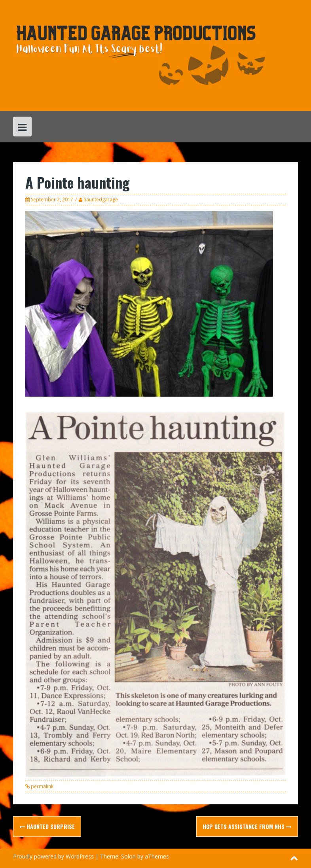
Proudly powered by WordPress (53, 856)
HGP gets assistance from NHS (247, 826)
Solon (128, 856)
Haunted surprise (47, 826)
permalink (42, 786)
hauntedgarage (101, 200)
